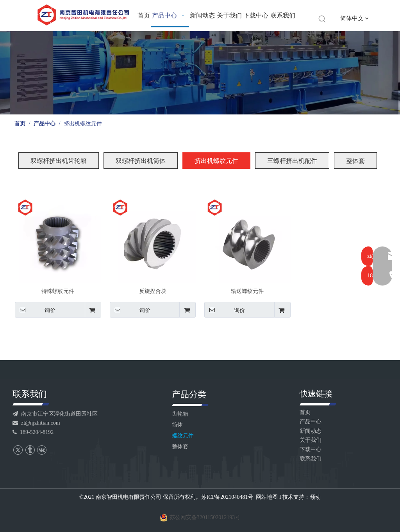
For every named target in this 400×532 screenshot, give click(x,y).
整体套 (355, 161)
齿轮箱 (180, 414)
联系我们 (311, 459)
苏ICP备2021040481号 (227, 497)
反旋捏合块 (153, 291)
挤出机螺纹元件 (216, 161)
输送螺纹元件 (247, 291)
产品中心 (311, 422)
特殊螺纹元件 (58, 291)
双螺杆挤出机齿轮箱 (59, 161)
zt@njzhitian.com (36, 423)
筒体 (177, 425)
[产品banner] (200, 73)
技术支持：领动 (302, 497)
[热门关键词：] (322, 19)
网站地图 (267, 497)
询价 (35, 310)
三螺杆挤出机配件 (292, 161)
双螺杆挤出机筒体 (141, 161)
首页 (305, 412)
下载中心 (311, 449)
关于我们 (311, 440)
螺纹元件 (183, 436)
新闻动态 (311, 431)
